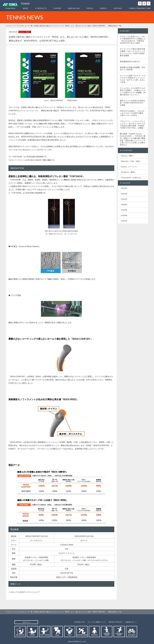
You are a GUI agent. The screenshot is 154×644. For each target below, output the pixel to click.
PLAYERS (57, 8)
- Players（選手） (127, 156)
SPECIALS (118, 8)
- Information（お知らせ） (131, 177)
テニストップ (11, 26)
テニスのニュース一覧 (25, 26)
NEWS (25, 8)
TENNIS (25, 4)
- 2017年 (124, 221)
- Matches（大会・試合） (131, 161)
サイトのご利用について (97, 622)
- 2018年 (124, 215)
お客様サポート (131, 622)
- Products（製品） (128, 172)
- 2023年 (124, 188)
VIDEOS (90, 8)
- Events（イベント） (129, 167)
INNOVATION (74, 8)
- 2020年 (124, 205)
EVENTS (103, 8)
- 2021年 (124, 199)
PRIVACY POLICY (116, 622)
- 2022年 (124, 194)
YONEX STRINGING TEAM (140, 8)
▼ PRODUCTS (41, 8)
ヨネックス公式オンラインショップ (25, 592)
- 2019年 (124, 210)
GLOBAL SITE (80, 622)
